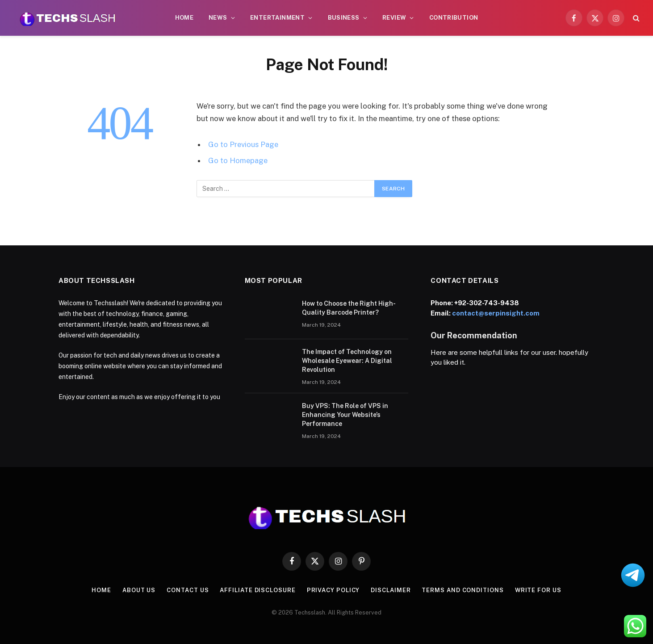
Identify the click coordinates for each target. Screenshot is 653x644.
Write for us (538, 590)
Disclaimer (391, 590)
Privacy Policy (333, 590)
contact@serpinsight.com (496, 313)
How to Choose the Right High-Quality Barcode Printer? (349, 308)
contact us (188, 590)
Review (394, 18)
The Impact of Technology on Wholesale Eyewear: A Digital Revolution (347, 361)
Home (184, 18)
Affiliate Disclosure (257, 590)
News (218, 18)
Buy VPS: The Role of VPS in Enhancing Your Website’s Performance (345, 415)
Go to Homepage (238, 160)
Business (344, 18)
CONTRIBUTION (454, 18)
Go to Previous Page (243, 144)
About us (139, 590)
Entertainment (277, 18)
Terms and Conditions (463, 590)
